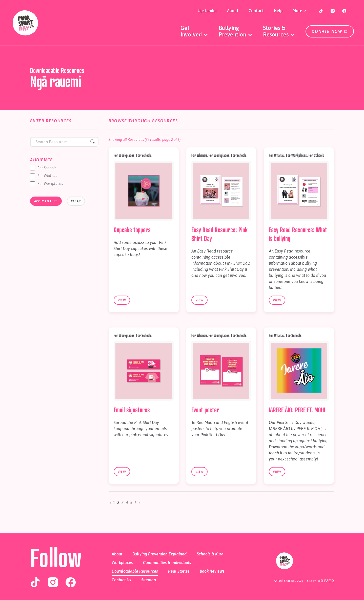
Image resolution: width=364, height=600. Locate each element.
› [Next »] (139, 502)
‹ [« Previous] (110, 502)
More (299, 11)
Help (278, 11)
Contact (256, 11)
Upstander (207, 11)
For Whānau (48, 176)
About (233, 11)
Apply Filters (46, 201)
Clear (76, 201)
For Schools (47, 168)
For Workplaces (50, 184)
